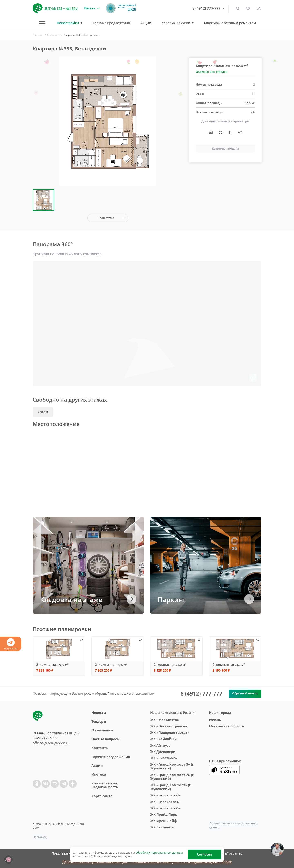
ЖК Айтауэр (160, 745)
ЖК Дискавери (163, 752)
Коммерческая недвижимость (105, 785)
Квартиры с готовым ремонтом (230, 23)
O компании (102, 730)
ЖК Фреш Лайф (164, 821)
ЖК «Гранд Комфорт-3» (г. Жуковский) (172, 766)
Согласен (204, 854)
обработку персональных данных (159, 853)
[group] (108, 121)
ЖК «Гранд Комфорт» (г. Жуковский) (171, 787)
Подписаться (11, 644)
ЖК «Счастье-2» (164, 758)
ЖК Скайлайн (162, 827)
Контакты (100, 748)
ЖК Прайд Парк (164, 814)
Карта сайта (102, 796)
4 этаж (43, 412)
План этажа (106, 218)
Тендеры (99, 721)
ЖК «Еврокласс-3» (165, 795)
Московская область (227, 726)
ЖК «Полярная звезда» (170, 732)
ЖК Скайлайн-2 (163, 739)
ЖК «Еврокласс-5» (165, 808)
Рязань (215, 720)
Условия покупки (176, 23)
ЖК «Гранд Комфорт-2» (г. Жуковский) (172, 777)
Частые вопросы (106, 739)
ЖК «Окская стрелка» (169, 726)
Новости (99, 713)
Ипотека (99, 774)
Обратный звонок (245, 693)
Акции (146, 23)
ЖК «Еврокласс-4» (165, 802)
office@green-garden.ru (51, 743)
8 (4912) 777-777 (206, 8)
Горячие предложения (111, 23)
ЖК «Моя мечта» (165, 720)
